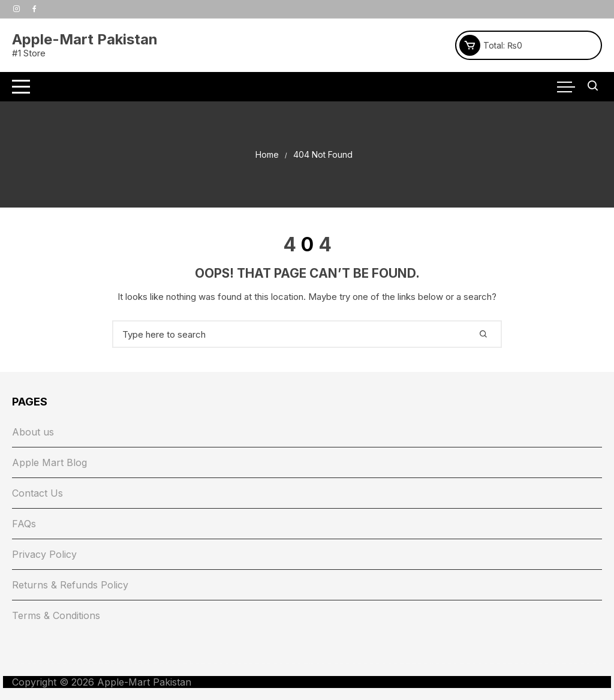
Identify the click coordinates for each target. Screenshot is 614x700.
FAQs (24, 524)
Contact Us (37, 493)
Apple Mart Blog (49, 462)
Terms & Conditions (56, 615)
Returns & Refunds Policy (70, 585)
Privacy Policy (44, 554)
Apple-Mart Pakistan (85, 39)
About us (33, 432)
